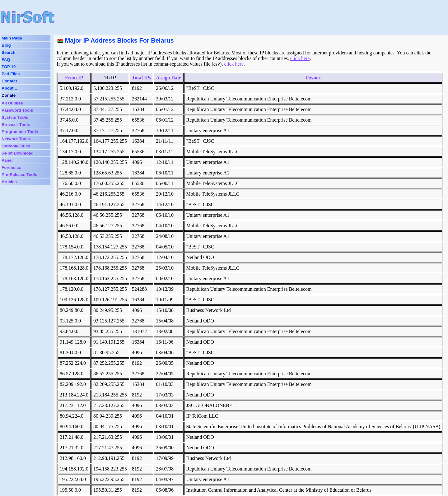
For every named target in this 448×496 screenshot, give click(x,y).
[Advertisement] (200, 17)
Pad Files (11, 74)
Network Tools (16, 139)
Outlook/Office (16, 146)
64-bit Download (18, 153)
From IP (74, 78)
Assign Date (168, 78)
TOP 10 (9, 67)
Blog (6, 45)
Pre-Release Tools (19, 175)
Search (8, 52)
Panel (7, 160)
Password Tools (17, 110)
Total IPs (141, 78)
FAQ (6, 60)
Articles (9, 182)
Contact (9, 81)
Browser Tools (16, 125)
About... (9, 88)
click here (300, 58)
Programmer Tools (20, 132)
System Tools (15, 117)
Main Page (12, 38)
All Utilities (12, 103)
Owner (313, 78)
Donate (9, 95)
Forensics (11, 167)
